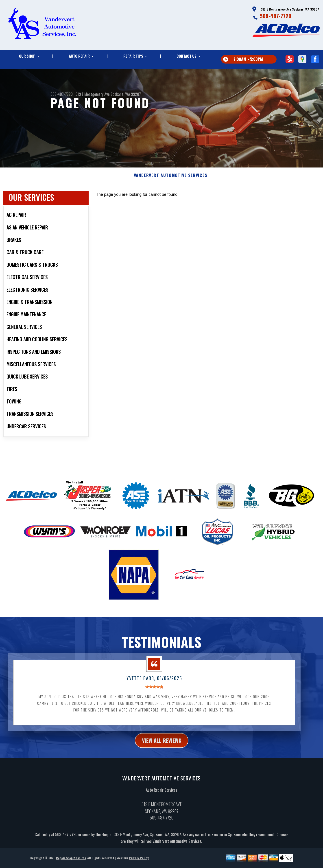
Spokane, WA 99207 (126, 94)
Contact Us (187, 56)
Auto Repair (79, 56)
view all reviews (162, 761)
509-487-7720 (276, 16)
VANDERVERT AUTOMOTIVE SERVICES (171, 196)
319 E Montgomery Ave (93, 94)
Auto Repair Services (161, 811)
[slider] (154, 707)
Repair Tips (133, 56)
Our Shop (27, 56)
